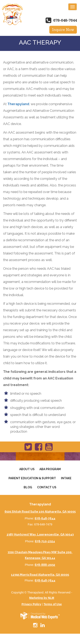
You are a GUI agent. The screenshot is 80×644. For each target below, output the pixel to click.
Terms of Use (53, 604)
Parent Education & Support (32, 478)
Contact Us (47, 487)
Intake (66, 478)
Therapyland (18, 104)
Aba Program (50, 469)
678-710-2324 (45, 541)
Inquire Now (63, 30)
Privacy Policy (31, 604)
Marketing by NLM (42, 598)
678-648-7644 (65, 20)
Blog (28, 487)
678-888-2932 (45, 565)
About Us (27, 469)
